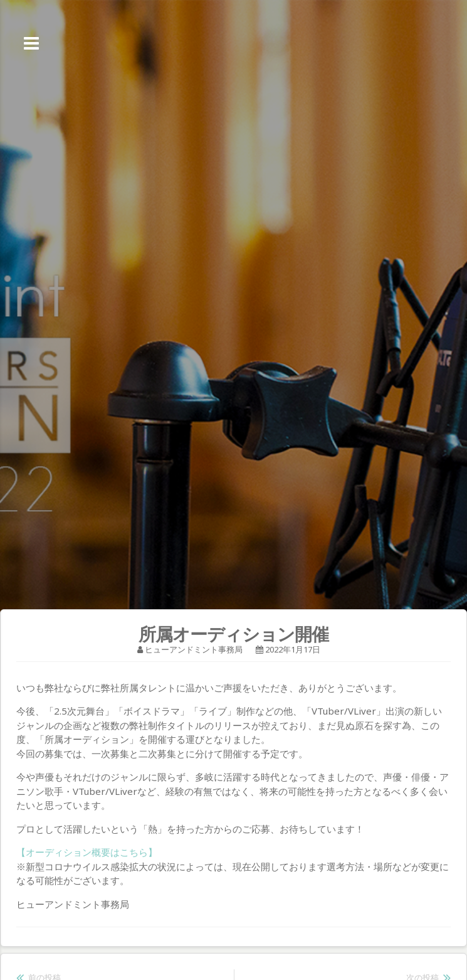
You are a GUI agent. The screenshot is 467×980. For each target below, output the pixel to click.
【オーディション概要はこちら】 (87, 852)
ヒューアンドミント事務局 (194, 649)
